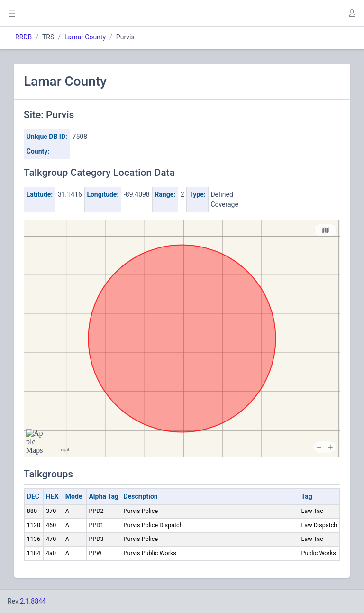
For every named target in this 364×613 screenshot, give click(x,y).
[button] (352, 13)
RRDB (23, 37)
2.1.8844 (33, 601)
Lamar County (85, 37)
